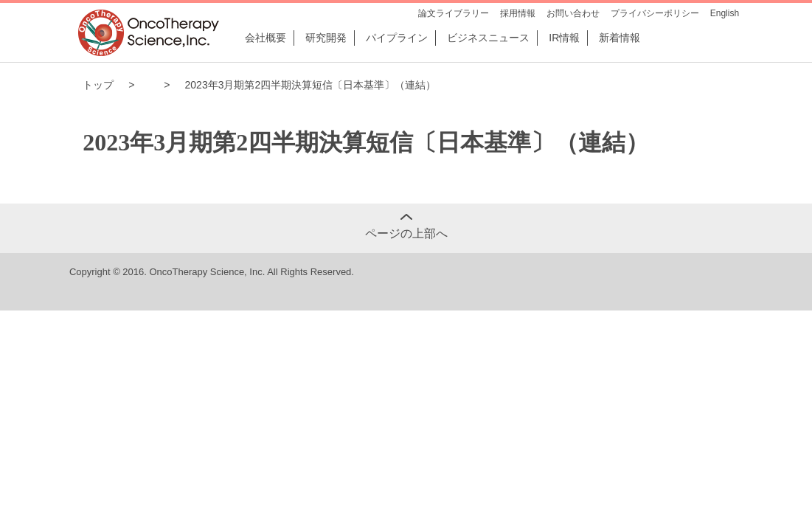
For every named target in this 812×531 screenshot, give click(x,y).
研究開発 (326, 38)
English (725, 13)
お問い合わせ (573, 13)
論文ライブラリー (454, 13)
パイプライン (397, 38)
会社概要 (266, 38)
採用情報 (518, 13)
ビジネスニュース (488, 38)
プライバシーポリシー (655, 13)
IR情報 (564, 38)
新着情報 (620, 38)
